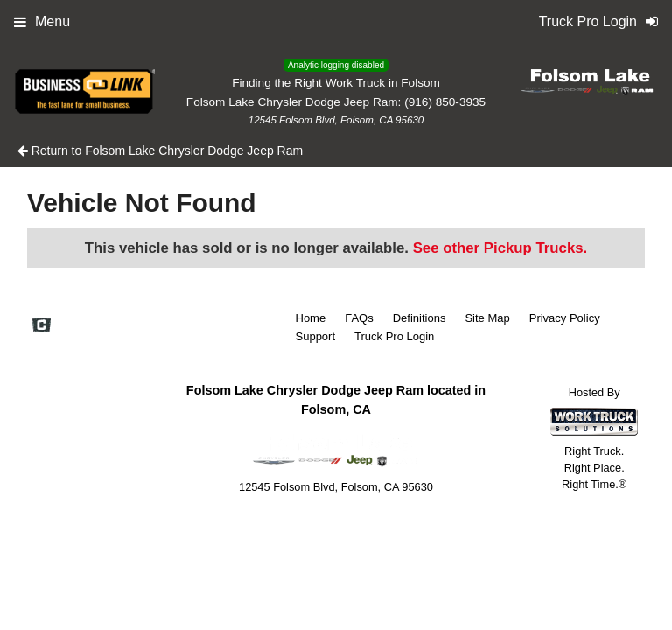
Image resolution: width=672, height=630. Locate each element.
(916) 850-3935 (445, 102)
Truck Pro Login (394, 336)
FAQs (359, 318)
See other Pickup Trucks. (500, 248)
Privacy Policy (565, 318)
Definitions (420, 318)
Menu (42, 21)
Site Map (487, 318)
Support (316, 336)
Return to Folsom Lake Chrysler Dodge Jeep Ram (160, 150)
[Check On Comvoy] (42, 326)
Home (311, 318)
